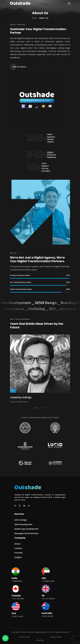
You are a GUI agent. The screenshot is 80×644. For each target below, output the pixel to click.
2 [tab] (37, 408)
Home (34, 18)
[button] (20, 67)
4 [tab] (41, 408)
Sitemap (40, 640)
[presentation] (35, 408)
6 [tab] (45, 408)
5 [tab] (43, 408)
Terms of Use (24, 637)
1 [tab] (35, 408)
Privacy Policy (56, 637)
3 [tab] (39, 408)
